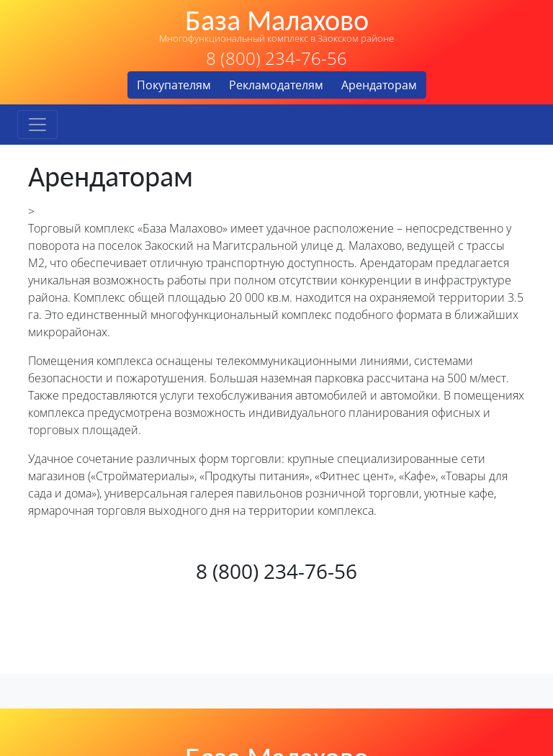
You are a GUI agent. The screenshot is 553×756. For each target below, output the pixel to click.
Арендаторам (379, 85)
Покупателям (174, 85)
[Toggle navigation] (37, 125)
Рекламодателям (276, 85)
